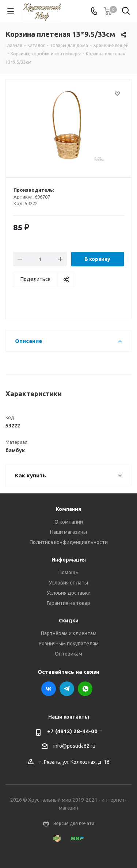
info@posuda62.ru (74, 746)
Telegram (67, 689)
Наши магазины (68, 532)
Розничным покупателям (69, 644)
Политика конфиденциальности (69, 542)
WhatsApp (85, 689)
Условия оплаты (68, 583)
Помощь (68, 572)
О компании (69, 522)
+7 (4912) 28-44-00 (72, 731)
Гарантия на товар (68, 603)
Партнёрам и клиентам (69, 633)
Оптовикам (68, 654)
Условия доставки (69, 593)
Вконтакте (49, 689)
